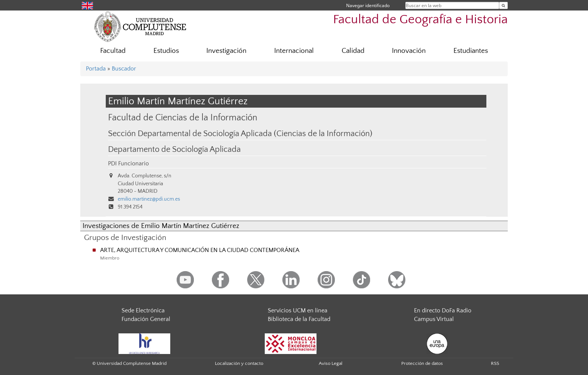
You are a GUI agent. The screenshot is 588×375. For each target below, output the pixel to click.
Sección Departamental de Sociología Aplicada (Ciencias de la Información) (240, 134)
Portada (96, 69)
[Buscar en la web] (503, 5)
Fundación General (146, 319)
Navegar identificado (368, 5)
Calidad (353, 51)
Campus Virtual (434, 319)
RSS (495, 363)
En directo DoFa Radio (443, 310)
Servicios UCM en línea (298, 310)
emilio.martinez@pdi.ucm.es (149, 199)
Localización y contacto (239, 363)
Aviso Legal (331, 363)
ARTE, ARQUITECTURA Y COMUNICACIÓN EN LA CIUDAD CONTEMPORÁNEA (200, 250)
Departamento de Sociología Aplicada (174, 150)
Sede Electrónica (143, 310)
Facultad (113, 51)
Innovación (409, 51)
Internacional (294, 51)
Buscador (124, 69)
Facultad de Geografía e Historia (420, 20)
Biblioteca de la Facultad (299, 319)
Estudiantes (471, 51)
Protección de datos (422, 363)
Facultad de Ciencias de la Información (183, 118)
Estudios (166, 51)
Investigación (226, 51)
